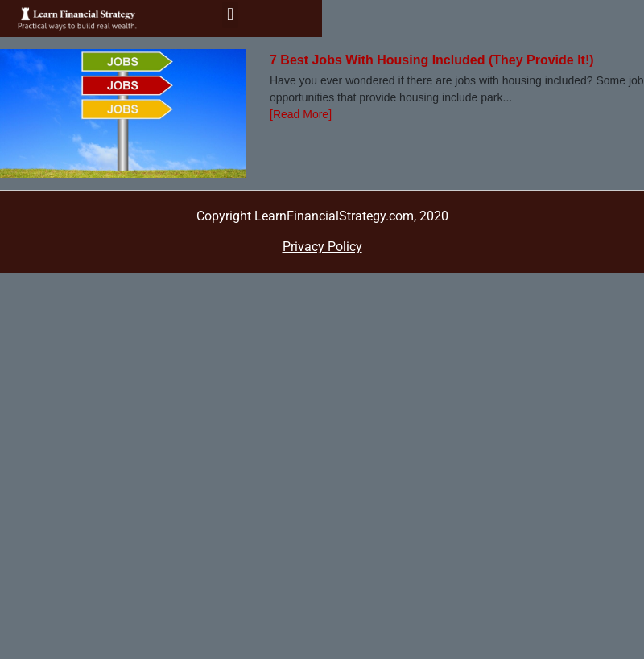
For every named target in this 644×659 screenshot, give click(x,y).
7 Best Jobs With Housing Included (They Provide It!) (432, 60)
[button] (230, 15)
